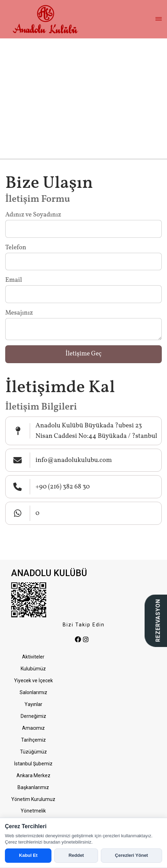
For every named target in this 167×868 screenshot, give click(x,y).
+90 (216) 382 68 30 (62, 487)
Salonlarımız (33, 692)
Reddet (76, 855)
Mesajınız (19, 313)
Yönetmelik (33, 811)
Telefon (16, 248)
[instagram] (86, 640)
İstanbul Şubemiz (33, 764)
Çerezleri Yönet (131, 855)
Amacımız (33, 728)
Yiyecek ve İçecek (33, 681)
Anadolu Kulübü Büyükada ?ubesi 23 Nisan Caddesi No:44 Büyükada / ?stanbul (96, 431)
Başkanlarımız (33, 787)
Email (14, 280)
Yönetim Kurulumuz (33, 799)
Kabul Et (28, 855)
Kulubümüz (33, 669)
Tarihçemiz (33, 740)
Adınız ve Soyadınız (33, 215)
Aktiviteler (33, 657)
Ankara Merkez (33, 775)
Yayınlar (33, 704)
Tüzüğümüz (33, 752)
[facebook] (78, 640)
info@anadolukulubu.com (74, 460)
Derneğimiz (33, 716)
